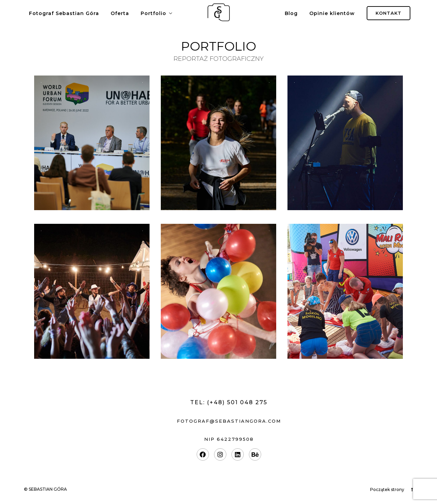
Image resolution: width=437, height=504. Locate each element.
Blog (291, 13)
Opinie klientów (332, 13)
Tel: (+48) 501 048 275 (229, 402)
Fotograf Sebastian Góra (64, 13)
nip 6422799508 (229, 439)
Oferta (120, 13)
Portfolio (153, 13)
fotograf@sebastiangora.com (229, 421)
